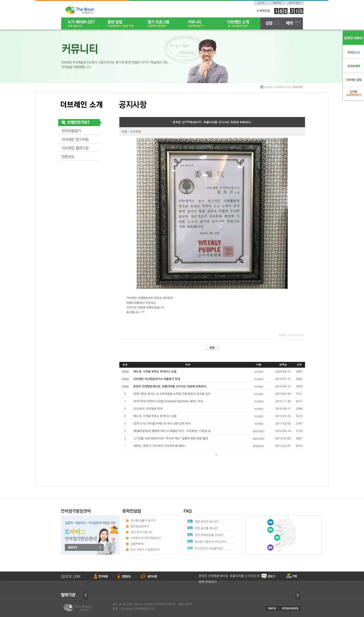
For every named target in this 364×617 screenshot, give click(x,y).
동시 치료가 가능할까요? (145, 550)
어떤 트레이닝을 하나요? (209, 535)
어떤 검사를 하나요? (207, 528)
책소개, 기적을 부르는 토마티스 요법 (155, 416)
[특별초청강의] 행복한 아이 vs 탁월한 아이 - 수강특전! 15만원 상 (172, 431)
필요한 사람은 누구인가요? (211, 542)
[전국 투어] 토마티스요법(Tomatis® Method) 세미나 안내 (168, 401)
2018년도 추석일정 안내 (148, 409)
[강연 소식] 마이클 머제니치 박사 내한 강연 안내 (162, 424)
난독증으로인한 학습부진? (146, 538)
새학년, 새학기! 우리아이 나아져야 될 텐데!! (160, 446)
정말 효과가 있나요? (207, 522)
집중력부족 (137, 544)
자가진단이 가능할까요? (209, 549)
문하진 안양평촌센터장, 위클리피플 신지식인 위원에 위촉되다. (229, 579)
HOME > (270, 87)
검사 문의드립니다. (142, 532)
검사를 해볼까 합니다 (143, 521)
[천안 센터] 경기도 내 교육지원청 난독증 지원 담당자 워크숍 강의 (172, 394)
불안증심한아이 (140, 526)
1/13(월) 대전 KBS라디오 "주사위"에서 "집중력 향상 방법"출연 (171, 438)
